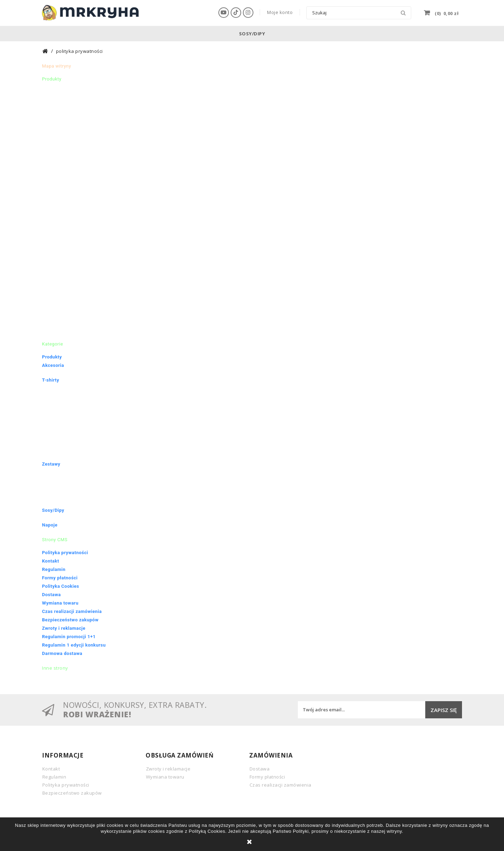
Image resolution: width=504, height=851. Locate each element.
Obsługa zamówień (180, 755)
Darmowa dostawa (62, 653)
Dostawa (51, 595)
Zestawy (51, 464)
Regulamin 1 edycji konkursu (74, 645)
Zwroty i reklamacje (64, 628)
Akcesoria (53, 365)
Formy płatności (60, 578)
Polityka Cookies (61, 586)
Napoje (50, 525)
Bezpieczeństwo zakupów (70, 620)
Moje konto (280, 12)
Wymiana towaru (60, 603)
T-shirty (51, 380)
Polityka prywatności (65, 553)
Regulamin (54, 569)
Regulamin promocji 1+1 (69, 637)
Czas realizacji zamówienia (72, 611)
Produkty (52, 357)
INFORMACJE (63, 755)
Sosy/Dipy (252, 34)
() (446, 13)
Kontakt (51, 561)
